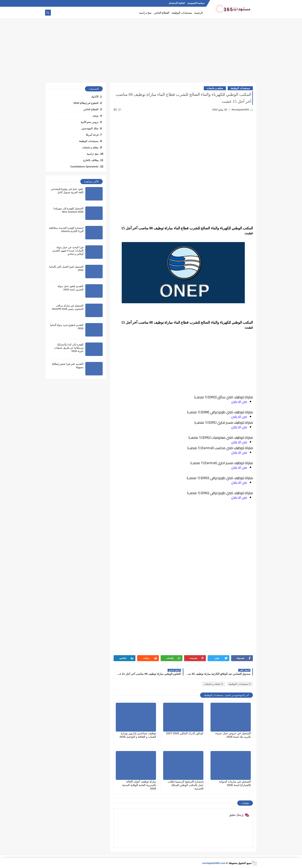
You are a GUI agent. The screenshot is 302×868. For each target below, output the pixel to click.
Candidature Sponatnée (84, 167)
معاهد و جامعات (215, 88)
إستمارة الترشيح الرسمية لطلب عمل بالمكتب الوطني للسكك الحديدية (186, 785)
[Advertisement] (151, 52)
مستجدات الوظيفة (182, 13)
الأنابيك (95, 97)
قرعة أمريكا (92, 135)
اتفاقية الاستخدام (177, 3)
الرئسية (199, 13)
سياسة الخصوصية (196, 3)
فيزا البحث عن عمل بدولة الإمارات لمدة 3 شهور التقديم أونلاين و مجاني (68, 251)
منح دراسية (145, 13)
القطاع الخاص (162, 13)
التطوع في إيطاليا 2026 (86, 103)
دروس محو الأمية (90, 122)
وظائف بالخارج (91, 160)
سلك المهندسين (90, 128)
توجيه (96, 116)
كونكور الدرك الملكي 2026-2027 (185, 733)
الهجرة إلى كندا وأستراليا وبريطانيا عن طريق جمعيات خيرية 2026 (69, 348)
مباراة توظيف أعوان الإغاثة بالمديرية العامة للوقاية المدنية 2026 (139, 785)
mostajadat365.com (214, 863)
